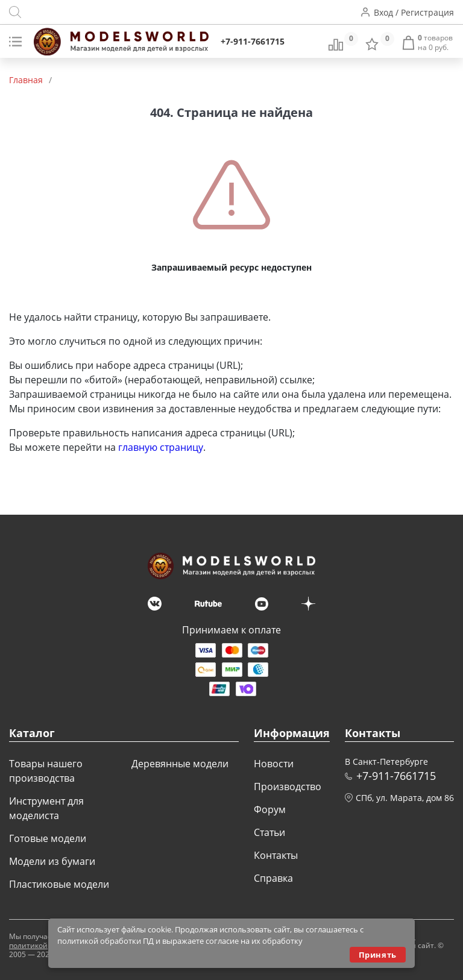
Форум (270, 809)
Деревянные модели (180, 764)
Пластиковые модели (59, 884)
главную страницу (161, 447)
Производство (288, 787)
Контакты (276, 855)
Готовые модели (48, 838)
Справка (273, 878)
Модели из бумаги (52, 861)
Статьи (269, 832)
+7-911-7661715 (253, 41)
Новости (274, 764)
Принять (378, 955)
